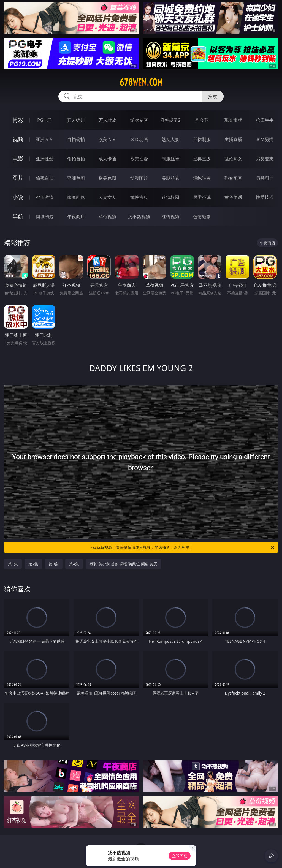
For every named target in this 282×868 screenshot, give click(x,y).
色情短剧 (202, 216)
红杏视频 (170, 216)
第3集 (54, 564)
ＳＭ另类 (265, 139)
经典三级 (202, 159)
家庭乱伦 (76, 197)
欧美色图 (107, 178)
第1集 (13, 564)
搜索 (213, 96)
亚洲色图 (76, 178)
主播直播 (233, 139)
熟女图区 (233, 178)
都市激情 (45, 197)
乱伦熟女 (233, 159)
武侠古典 (139, 197)
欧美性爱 (139, 159)
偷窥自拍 (45, 178)
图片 (18, 178)
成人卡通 (107, 159)
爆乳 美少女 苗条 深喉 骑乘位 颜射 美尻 (123, 564)
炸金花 (202, 120)
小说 (18, 197)
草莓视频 (107, 216)
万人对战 (107, 120)
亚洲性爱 (45, 159)
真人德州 (76, 120)
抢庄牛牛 (265, 120)
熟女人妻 (170, 139)
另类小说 (202, 197)
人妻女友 (107, 197)
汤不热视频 (139, 216)
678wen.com (141, 82)
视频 (18, 139)
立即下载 (180, 856)
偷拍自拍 (76, 159)
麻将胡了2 (170, 120)
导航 (18, 216)
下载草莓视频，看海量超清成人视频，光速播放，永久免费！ (182, 547)
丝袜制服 (202, 139)
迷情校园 (170, 197)
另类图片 (265, 178)
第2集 (33, 564)
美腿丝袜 (170, 178)
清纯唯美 (202, 178)
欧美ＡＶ (107, 139)
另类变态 (265, 159)
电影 (18, 158)
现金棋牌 (233, 120)
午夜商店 (76, 216)
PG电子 (44, 120)
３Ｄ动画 (139, 139)
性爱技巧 (265, 197)
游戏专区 (139, 120)
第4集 (74, 564)
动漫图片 (139, 178)
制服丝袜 (170, 159)
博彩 (18, 120)
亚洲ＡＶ (45, 139)
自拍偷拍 (76, 139)
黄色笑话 (233, 197)
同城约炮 (45, 216)
